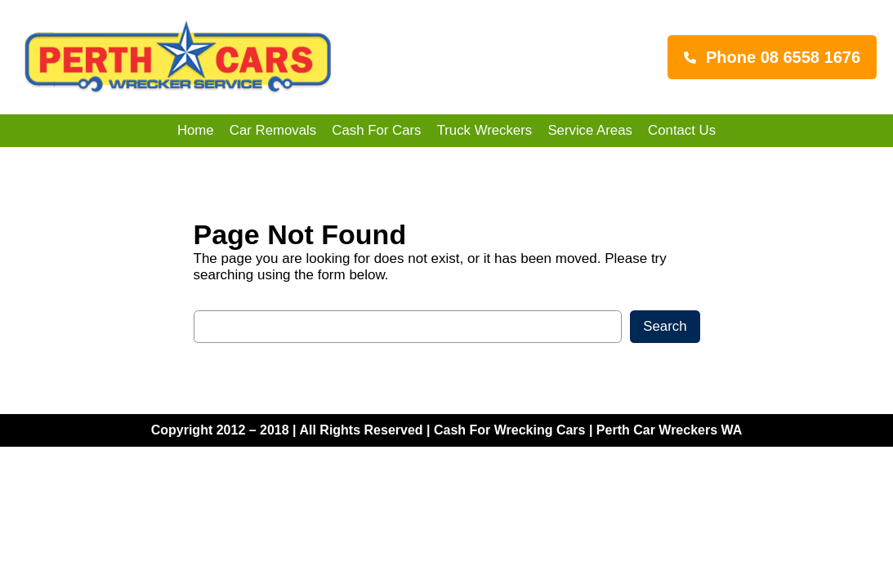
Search (665, 326)
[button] (772, 57)
